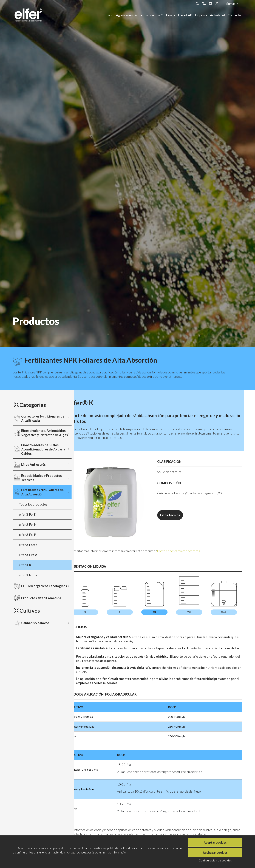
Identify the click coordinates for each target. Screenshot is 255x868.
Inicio (109, 15)
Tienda (170, 15)
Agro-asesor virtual (129, 15)
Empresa (201, 15)
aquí (73, 852)
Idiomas (230, 4)
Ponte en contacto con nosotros (200, 540)
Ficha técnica (181, 515)
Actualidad (217, 15)
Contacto (234, 15)
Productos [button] (153, 15)
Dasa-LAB (185, 15)
